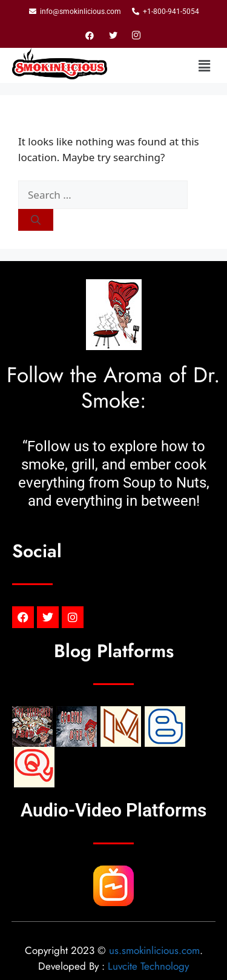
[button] (205, 65)
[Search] (36, 220)
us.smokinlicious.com (154, 950)
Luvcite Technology (148, 966)
